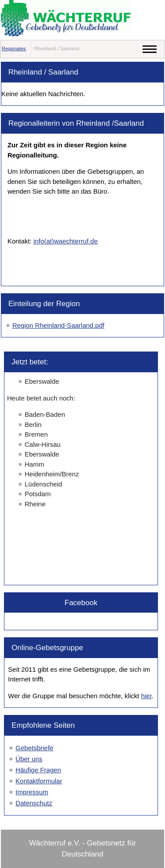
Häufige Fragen (38, 770)
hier (147, 696)
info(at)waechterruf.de (66, 241)
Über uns (29, 759)
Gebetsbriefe (34, 748)
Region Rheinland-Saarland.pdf (58, 325)
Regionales (14, 49)
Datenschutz (34, 803)
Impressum (32, 792)
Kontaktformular (39, 781)
